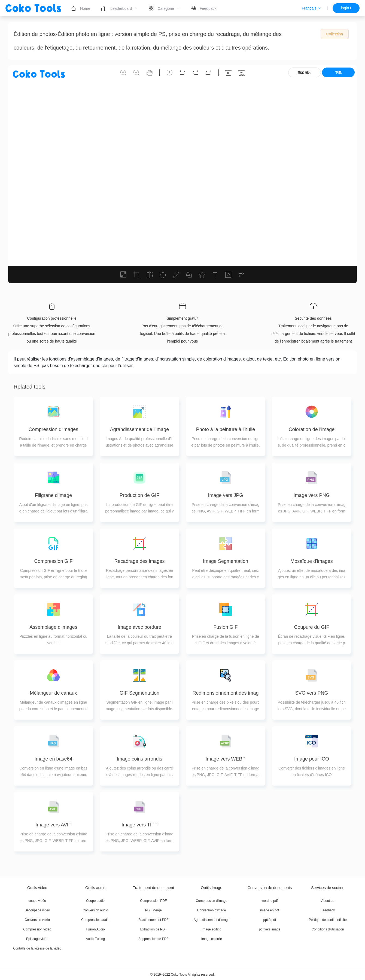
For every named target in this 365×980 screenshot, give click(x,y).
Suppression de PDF (153, 939)
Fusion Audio (95, 929)
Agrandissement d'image (212, 920)
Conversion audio (95, 910)
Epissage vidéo (37, 939)
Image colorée (212, 939)
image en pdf (270, 910)
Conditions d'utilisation (328, 929)
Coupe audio (95, 901)
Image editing (212, 929)
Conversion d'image (212, 910)
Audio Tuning (95, 939)
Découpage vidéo (37, 910)
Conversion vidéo (37, 920)
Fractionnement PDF (153, 920)
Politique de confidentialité (328, 920)
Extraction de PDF (153, 929)
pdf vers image (270, 929)
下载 (338, 73)
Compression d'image (212, 901)
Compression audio (95, 920)
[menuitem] (80, 8)
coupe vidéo (37, 901)
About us (328, 901)
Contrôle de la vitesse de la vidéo (37, 948)
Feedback (328, 910)
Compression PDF (153, 901)
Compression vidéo (37, 929)
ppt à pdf (270, 920)
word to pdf (270, 901)
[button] (311, 8)
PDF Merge (153, 910)
